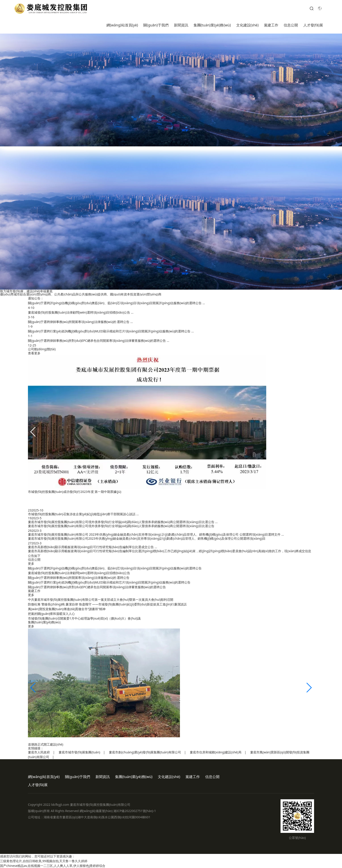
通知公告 (34, 298)
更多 (31, 563)
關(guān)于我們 (156, 25)
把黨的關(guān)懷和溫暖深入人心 (51, 614)
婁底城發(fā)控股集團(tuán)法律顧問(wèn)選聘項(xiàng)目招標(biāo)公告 (79, 573)
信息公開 (291, 25)
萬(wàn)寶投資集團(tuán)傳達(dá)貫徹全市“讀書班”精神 (67, 609)
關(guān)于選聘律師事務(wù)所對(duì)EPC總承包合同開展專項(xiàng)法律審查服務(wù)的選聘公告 (97, 587)
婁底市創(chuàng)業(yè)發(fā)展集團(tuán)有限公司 (145, 752)
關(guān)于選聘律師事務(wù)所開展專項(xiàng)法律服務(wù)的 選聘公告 (79, 578)
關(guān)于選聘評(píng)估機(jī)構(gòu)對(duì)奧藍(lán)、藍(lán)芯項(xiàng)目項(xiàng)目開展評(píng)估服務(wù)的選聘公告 (115, 568)
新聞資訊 (181, 25)
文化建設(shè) (247, 25)
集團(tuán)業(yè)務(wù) (212, 25)
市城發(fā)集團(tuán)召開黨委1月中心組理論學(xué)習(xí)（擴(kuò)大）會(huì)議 (84, 618)
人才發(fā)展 (313, 25)
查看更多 (34, 353)
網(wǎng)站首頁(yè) (122, 25)
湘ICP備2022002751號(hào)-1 (135, 811)
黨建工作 (271, 25)
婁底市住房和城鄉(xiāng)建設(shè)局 (215, 752)
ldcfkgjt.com (60, 805)
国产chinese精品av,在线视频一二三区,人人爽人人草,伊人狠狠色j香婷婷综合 (53, 866)
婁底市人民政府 (39, 752)
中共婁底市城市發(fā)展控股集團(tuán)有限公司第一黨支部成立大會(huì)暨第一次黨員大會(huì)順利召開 (101, 600)
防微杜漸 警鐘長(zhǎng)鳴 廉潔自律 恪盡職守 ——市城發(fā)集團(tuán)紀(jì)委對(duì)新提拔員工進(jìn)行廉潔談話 (107, 604)
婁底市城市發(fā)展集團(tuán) (79, 752)
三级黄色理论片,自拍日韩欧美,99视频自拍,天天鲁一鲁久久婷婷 (44, 861)
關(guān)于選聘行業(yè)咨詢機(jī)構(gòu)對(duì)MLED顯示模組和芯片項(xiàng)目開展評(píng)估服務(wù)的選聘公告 (109, 582)
